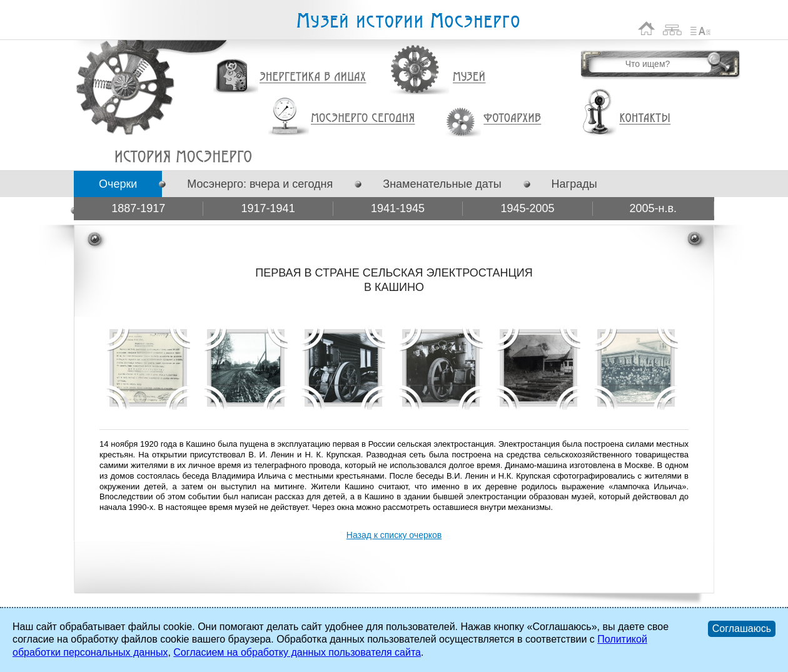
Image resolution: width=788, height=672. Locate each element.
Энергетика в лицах (313, 77)
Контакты (645, 118)
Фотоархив (512, 119)
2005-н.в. (654, 208)
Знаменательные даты (442, 184)
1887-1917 (138, 208)
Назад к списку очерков (394, 535)
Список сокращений (700, 28)
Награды (574, 184)
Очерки (118, 184)
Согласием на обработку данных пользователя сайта (297, 652)
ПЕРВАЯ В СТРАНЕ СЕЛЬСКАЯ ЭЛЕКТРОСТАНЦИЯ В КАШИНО (183, 156)
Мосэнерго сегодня (363, 118)
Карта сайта (673, 28)
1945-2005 (527, 208)
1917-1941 (268, 208)
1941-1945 (398, 208)
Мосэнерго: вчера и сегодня (260, 184)
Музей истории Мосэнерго (408, 21)
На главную (647, 28)
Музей (470, 77)
